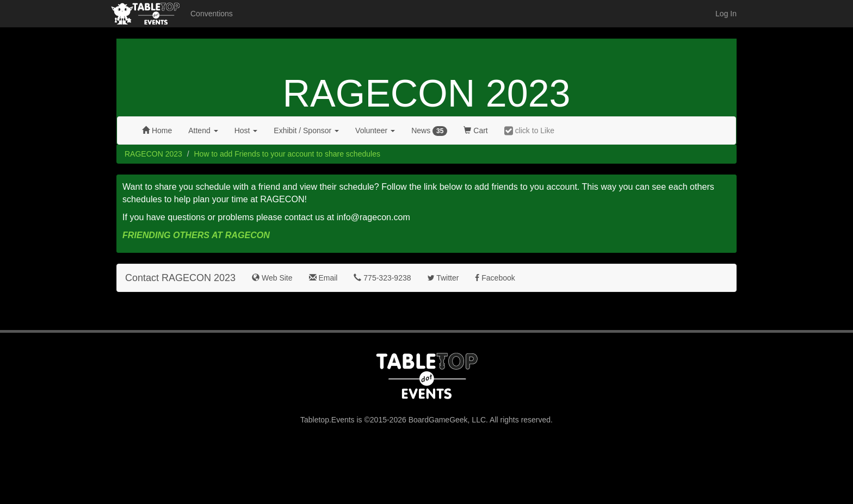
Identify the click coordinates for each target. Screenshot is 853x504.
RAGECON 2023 (426, 94)
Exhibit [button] (306, 130)
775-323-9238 (382, 278)
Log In (726, 14)
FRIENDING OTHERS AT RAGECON (196, 235)
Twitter (443, 278)
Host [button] (246, 130)
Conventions (212, 14)
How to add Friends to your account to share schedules (287, 154)
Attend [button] (203, 130)
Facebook (495, 278)
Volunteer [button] (375, 130)
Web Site (272, 278)
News (429, 131)
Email (323, 278)
